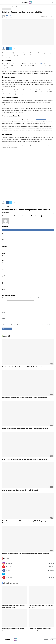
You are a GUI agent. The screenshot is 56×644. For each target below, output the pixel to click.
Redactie (9, 16)
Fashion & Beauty (7, 9)
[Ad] (28, 175)
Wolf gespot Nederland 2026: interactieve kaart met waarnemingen (24, 461)
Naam (4, 314)
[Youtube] (28, 569)
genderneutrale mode (41, 119)
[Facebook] (28, 572)
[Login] (53, 2)
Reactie (4, 311)
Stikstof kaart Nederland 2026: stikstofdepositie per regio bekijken (25, 399)
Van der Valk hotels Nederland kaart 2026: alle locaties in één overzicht (26, 369)
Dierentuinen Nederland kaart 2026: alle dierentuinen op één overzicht (25, 430)
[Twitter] (28, 576)
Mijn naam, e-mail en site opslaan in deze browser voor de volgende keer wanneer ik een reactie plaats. (28, 327)
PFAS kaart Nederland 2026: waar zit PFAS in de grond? (20, 492)
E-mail (4, 320)
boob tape (41, 64)
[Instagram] (28, 565)
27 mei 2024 (9, 17)
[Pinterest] (28, 579)
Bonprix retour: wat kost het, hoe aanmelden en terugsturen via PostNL (26, 555)
